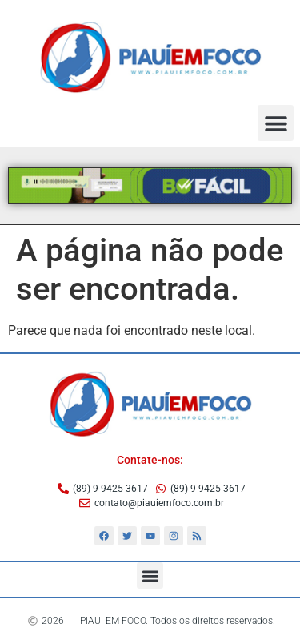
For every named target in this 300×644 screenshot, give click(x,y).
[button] (276, 123)
